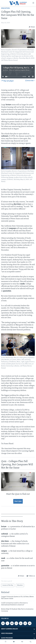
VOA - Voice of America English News (17, 70)
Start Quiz (18, 501)
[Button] (32, 27)
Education (5, 8)
